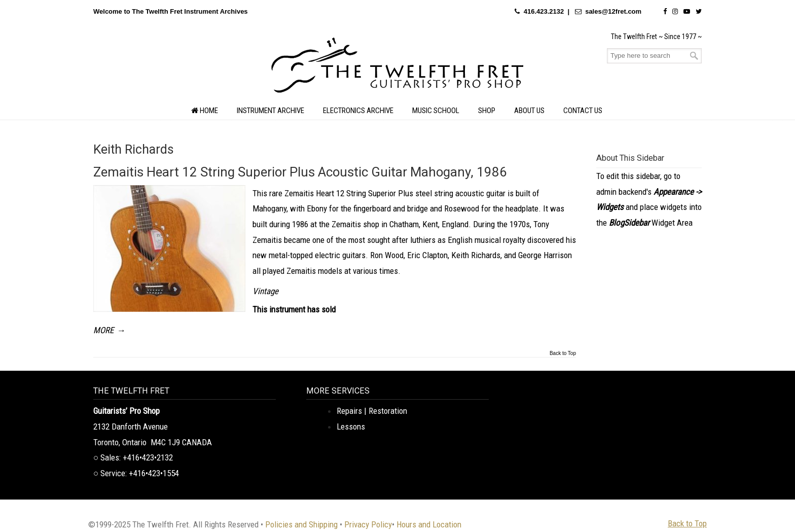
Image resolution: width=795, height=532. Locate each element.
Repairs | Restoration (372, 411)
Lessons (351, 427)
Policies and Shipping (301, 524)
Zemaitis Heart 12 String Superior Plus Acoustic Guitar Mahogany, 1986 (300, 172)
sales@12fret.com (613, 11)
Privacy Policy (368, 524)
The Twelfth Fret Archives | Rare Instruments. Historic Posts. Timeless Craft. (397, 68)
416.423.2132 (544, 11)
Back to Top (563, 353)
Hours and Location (429, 524)
